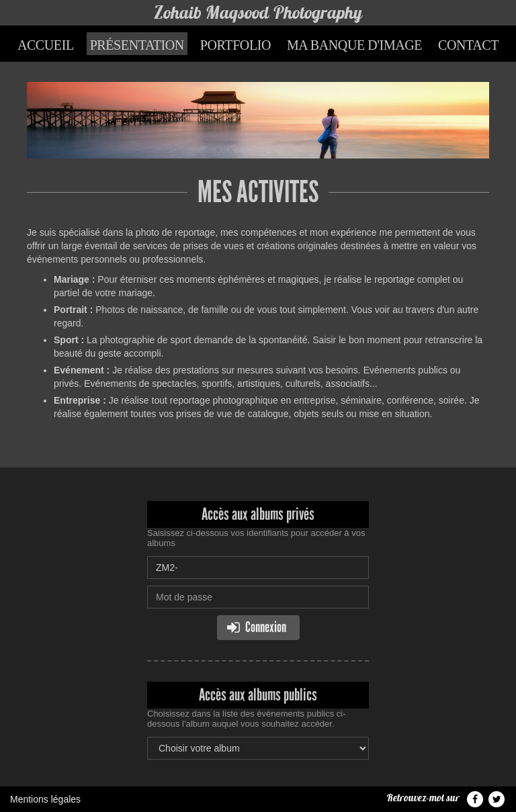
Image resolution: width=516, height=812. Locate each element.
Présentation (137, 45)
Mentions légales (45, 799)
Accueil (46, 45)
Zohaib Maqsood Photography (258, 12)
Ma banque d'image (354, 45)
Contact (468, 45)
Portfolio (235, 45)
